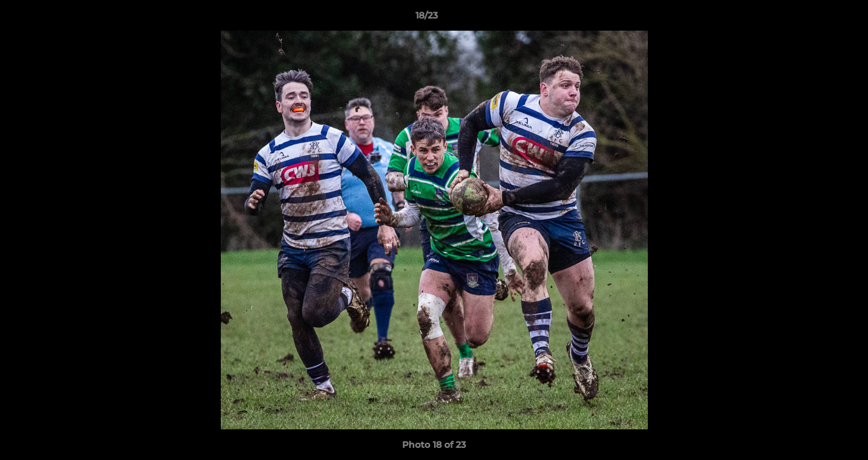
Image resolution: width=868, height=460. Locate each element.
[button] (814, 19)
